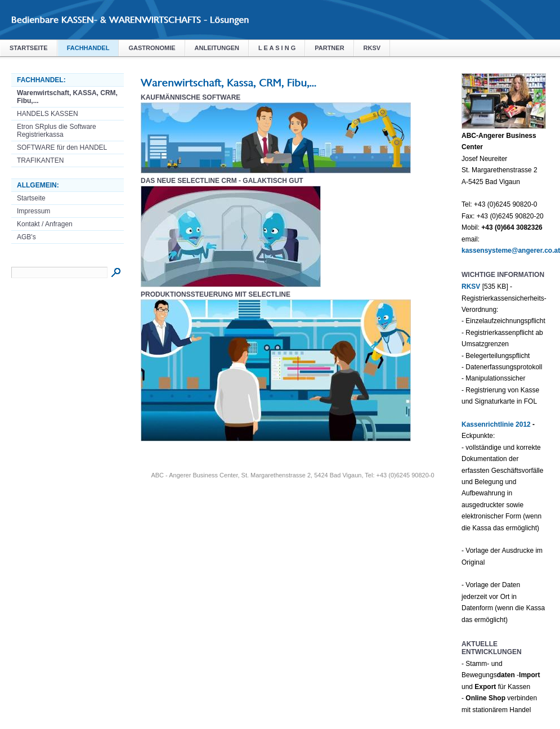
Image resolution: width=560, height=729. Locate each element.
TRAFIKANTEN (40, 160)
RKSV (372, 48)
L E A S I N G (277, 48)
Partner (329, 48)
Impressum (33, 211)
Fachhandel (88, 48)
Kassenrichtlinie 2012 (496, 424)
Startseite (29, 48)
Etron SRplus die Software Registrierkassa (57, 131)
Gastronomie (152, 48)
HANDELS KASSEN (48, 114)
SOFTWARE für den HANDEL (62, 147)
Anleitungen (217, 48)
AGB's (26, 237)
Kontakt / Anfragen (45, 224)
